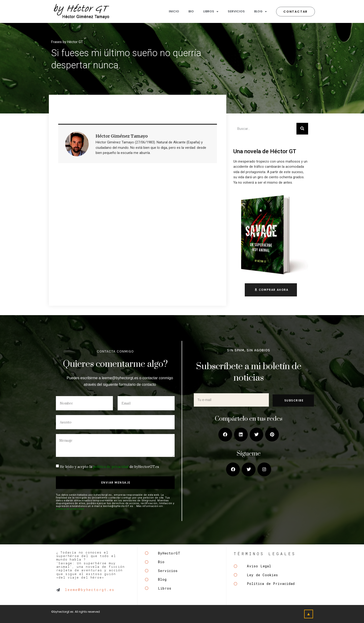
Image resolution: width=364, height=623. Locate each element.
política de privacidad (111, 467)
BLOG (260, 12)
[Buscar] (302, 129)
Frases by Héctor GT (67, 42)
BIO (191, 11)
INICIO (174, 11)
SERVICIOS (236, 11)
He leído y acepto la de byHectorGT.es (109, 467)
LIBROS (211, 12)
